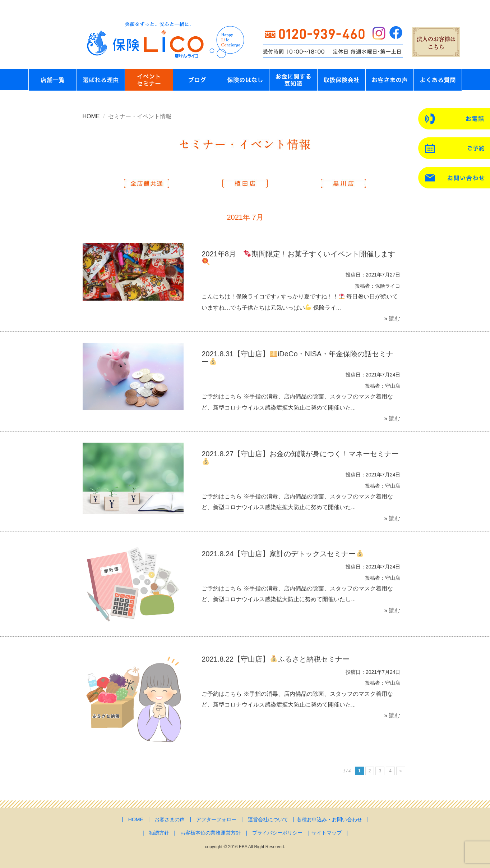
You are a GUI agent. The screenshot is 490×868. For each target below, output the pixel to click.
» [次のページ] (401, 771)
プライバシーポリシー (277, 833)
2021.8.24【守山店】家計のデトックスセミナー (282, 554)
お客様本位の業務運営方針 (211, 833)
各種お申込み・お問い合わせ (329, 819)
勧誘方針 (159, 833)
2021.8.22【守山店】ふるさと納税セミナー (276, 659)
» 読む (392, 318)
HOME (91, 116)
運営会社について (268, 819)
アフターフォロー (216, 819)
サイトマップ (327, 833)
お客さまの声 (170, 819)
